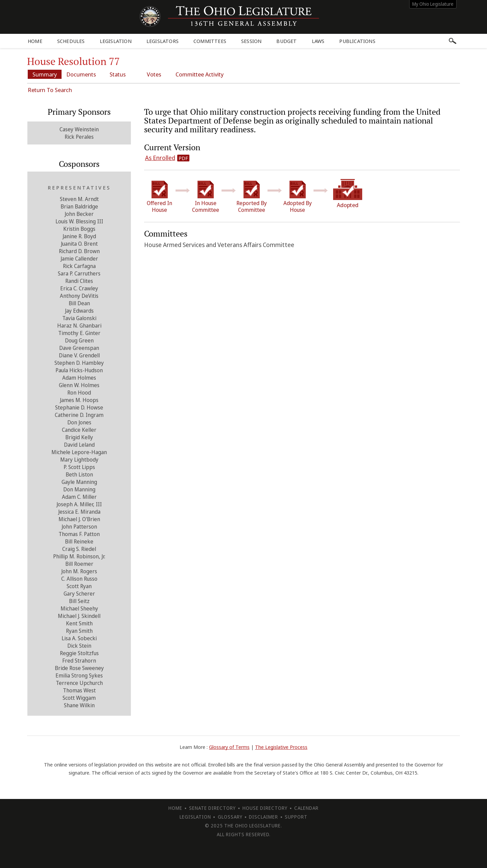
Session (251, 41)
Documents (81, 74)
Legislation (116, 41)
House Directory (265, 808)
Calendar (306, 808)
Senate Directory (212, 808)
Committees (210, 41)
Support (296, 817)
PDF (183, 158)
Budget (286, 41)
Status (118, 74)
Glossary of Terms (229, 747)
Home (35, 41)
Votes (154, 74)
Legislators (163, 41)
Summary (45, 74)
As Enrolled (160, 158)
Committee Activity (200, 74)
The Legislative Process (281, 747)
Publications (357, 41)
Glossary (230, 817)
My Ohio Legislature (433, 4)
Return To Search (50, 90)
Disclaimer (263, 817)
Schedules (71, 41)
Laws (318, 41)
